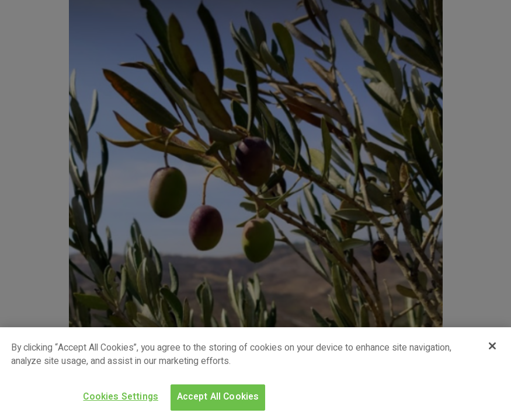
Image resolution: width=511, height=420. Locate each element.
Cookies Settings (121, 397)
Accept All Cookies (218, 397)
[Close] (492, 346)
